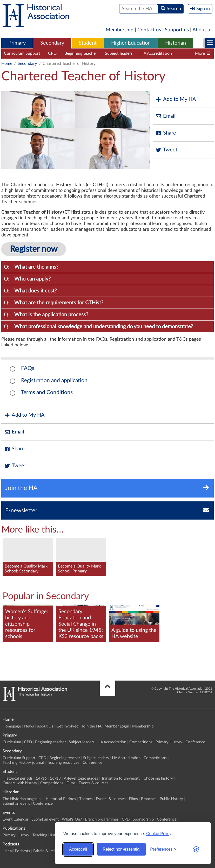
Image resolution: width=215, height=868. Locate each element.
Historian (176, 43)
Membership (120, 30)
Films (71, 783)
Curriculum (12, 742)
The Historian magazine (23, 799)
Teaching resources (63, 763)
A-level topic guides (81, 778)
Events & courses (94, 783)
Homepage (12, 726)
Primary (17, 43)
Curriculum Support (22, 53)
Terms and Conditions (47, 392)
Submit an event (16, 804)
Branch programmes (102, 819)
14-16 (41, 778)
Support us (177, 30)
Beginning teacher (81, 53)
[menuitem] (17, 43)
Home (7, 64)
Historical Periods (61, 799)
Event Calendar (15, 819)
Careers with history (20, 783)
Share (166, 133)
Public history (171, 799)
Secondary (52, 43)
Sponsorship (143, 819)
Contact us (149, 30)
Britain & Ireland (47, 851)
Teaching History (47, 835)
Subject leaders (119, 53)
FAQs (28, 368)
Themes (86, 799)
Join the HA (91, 726)
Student (88, 43)
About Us (45, 726)
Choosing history (158, 778)
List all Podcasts (16, 851)
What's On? (72, 819)
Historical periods (18, 778)
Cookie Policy (159, 834)
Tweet (166, 150)
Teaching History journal (23, 763)
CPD (52, 53)
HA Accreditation (156, 53)
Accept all (78, 849)
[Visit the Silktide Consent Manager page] (196, 849)
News (29, 726)
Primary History (169, 742)
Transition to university (121, 778)
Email (165, 116)
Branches (149, 799)
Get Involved (67, 726)
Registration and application (54, 380)
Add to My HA (176, 99)
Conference (195, 742)
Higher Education (131, 43)
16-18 (55, 778)
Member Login (117, 726)
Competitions (141, 742)
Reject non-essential (121, 849)
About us (202, 30)
